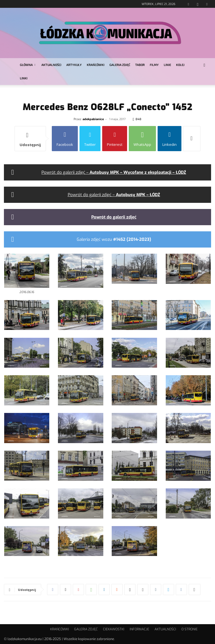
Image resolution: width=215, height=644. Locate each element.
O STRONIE (190, 629)
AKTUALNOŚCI (51, 65)
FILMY (154, 65)
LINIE (167, 65)
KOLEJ (180, 65)
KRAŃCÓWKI (96, 65)
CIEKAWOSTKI (114, 629)
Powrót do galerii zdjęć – (114, 172)
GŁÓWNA (28, 65)
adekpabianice (93, 119)
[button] (204, 65)
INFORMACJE (139, 629)
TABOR (140, 65)
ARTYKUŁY (74, 65)
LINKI (24, 78)
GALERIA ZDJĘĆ (120, 65)
